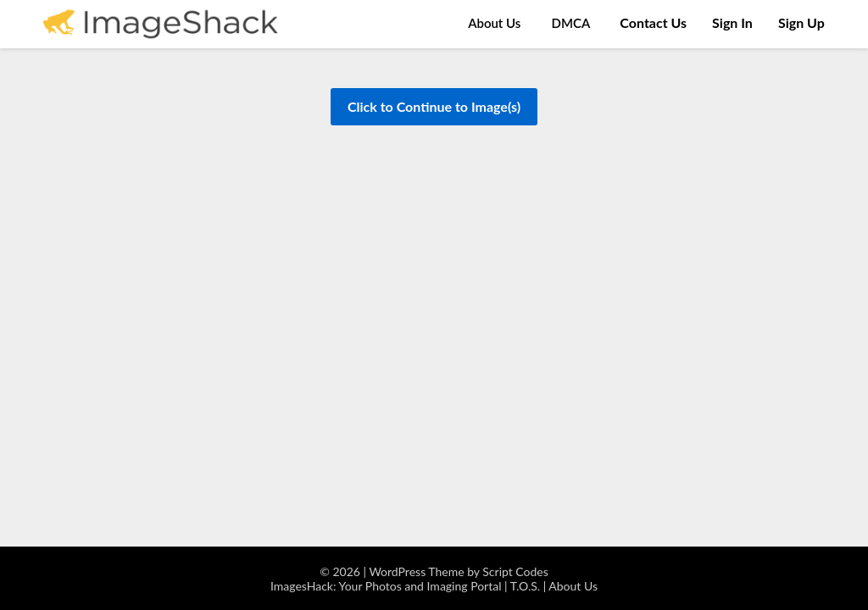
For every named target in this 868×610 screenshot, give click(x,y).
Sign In (732, 22)
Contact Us (653, 22)
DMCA (571, 23)
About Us (494, 23)
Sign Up (801, 22)
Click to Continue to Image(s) (434, 106)
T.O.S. (525, 586)
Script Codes (515, 571)
